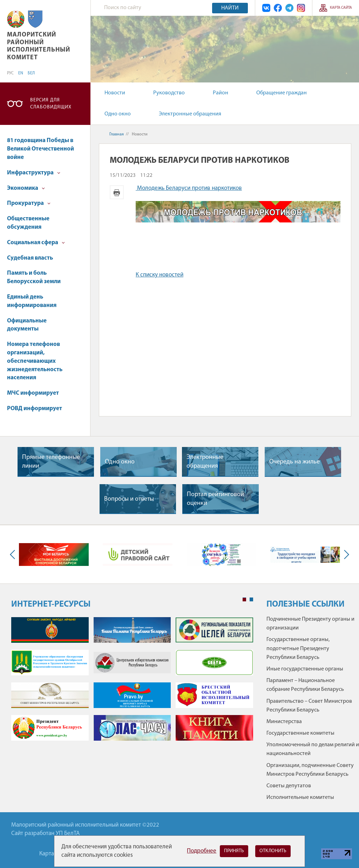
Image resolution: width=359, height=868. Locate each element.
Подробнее (202, 851)
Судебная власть (30, 258)
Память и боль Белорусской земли (34, 277)
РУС (10, 73)
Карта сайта (341, 8)
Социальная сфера (36, 243)
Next (345, 555)
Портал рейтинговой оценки (215, 499)
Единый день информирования (32, 301)
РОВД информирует (35, 409)
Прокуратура (29, 203)
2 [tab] (251, 600)
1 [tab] (244, 600)
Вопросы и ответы (129, 499)
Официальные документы (27, 325)
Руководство (169, 93)
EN (21, 73)
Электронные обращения (190, 114)
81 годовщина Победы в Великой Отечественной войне (40, 149)
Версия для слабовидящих (51, 104)
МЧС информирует (33, 393)
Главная (117, 134)
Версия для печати (117, 192)
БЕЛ (31, 73)
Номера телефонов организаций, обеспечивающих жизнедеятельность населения (35, 361)
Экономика (26, 188)
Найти (230, 8)
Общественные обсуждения (28, 223)
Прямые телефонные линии (51, 462)
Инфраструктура (34, 173)
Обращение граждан (282, 93)
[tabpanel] (132, 682)
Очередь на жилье (294, 462)
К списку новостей (160, 275)
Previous (14, 555)
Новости (115, 93)
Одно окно (118, 114)
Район (221, 93)
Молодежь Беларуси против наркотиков (189, 188)
